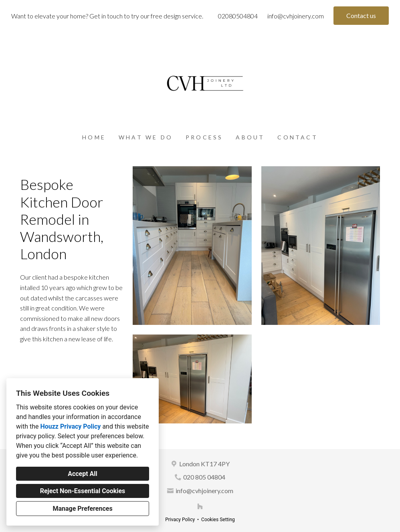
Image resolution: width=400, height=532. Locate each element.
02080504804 (238, 16)
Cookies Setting (218, 520)
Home (94, 137)
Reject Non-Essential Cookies (83, 491)
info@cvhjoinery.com (296, 16)
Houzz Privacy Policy (70, 426)
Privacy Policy (180, 520)
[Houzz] (200, 506)
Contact (297, 137)
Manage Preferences (82, 509)
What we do (146, 137)
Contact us (361, 15)
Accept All (83, 474)
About (250, 137)
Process (204, 137)
